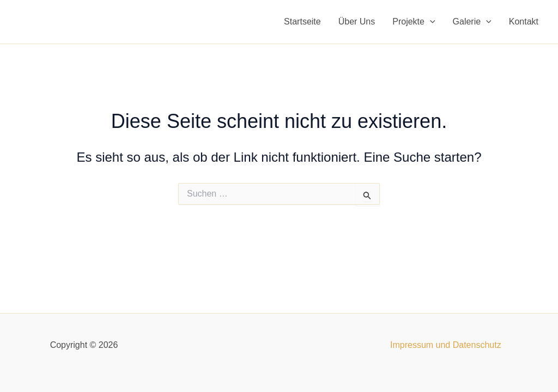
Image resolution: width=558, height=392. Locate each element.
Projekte (414, 22)
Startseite (302, 22)
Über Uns (357, 22)
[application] (430, 22)
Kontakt (524, 22)
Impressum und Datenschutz (446, 345)
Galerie (472, 22)
